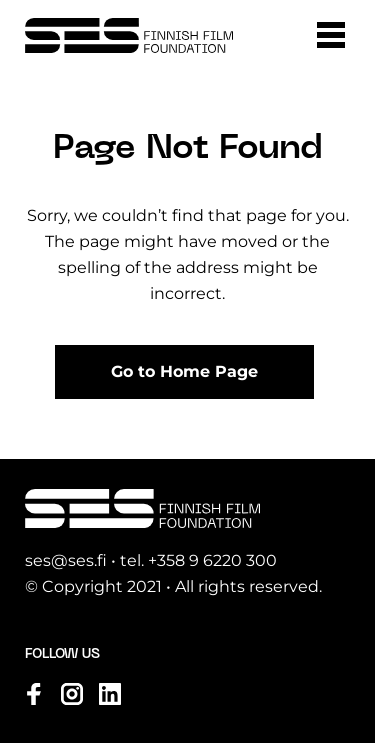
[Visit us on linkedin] (110, 694)
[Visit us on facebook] (34, 694)
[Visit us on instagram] (72, 694)
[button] (331, 35)
